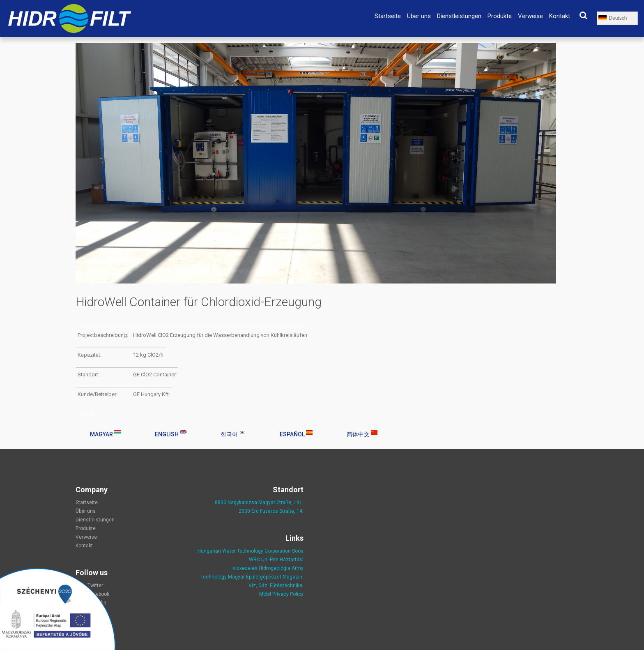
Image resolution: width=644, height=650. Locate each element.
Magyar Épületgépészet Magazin (265, 577)
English (171, 434)
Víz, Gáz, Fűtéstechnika (275, 585)
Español (296, 434)
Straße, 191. (289, 502)
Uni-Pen (270, 560)
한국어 (233, 434)
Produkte (500, 16)
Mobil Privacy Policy (281, 594)
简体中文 (362, 434)
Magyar (105, 434)
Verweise (530, 16)
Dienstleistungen (459, 16)
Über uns (419, 16)
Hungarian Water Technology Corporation (244, 551)
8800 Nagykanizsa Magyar (245, 502)
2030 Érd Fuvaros (259, 511)
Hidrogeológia (275, 568)
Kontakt (560, 16)
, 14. (299, 511)
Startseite (388, 16)
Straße (287, 511)
